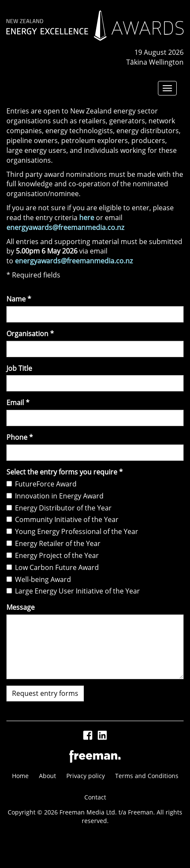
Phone (20, 437)
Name (19, 299)
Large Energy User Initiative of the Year (73, 591)
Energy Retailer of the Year (53, 543)
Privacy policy (86, 776)
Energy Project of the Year (53, 555)
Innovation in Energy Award (55, 496)
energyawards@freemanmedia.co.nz (65, 227)
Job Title (19, 368)
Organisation (30, 334)
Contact (95, 797)
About (47, 776)
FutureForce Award (42, 484)
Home (20, 776)
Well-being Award (39, 579)
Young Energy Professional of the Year (72, 531)
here (87, 218)
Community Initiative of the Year (62, 519)
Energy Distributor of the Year (59, 508)
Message (21, 607)
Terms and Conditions (147, 776)
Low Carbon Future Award (53, 567)
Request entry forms (45, 693)
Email (18, 403)
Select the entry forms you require (65, 472)
